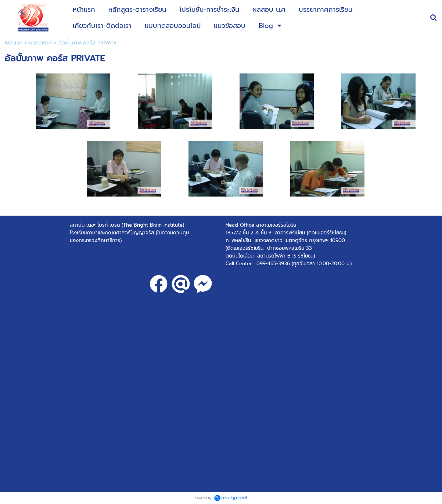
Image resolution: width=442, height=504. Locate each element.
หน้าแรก (14, 43)
